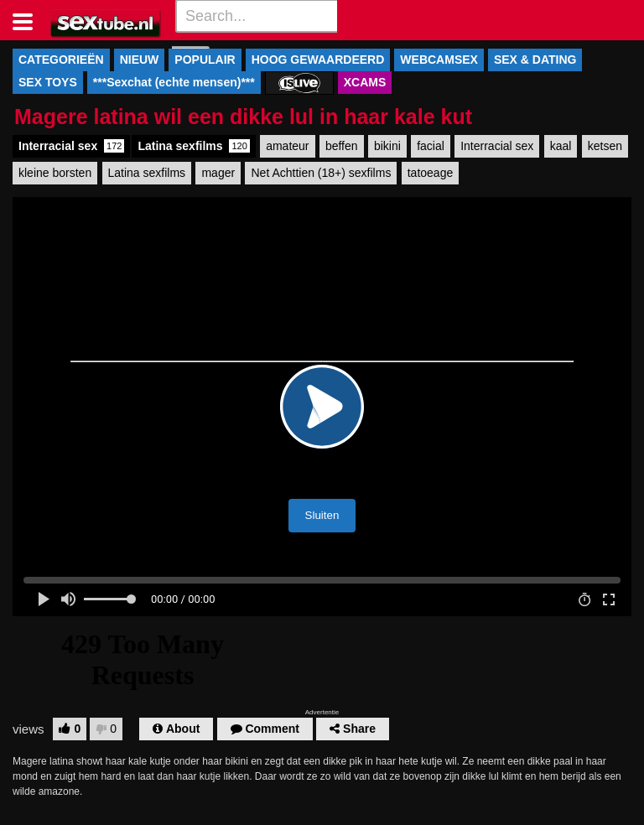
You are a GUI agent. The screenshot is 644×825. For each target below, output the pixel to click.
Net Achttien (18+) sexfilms (321, 173)
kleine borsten (55, 173)
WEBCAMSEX (439, 60)
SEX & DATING (535, 60)
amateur (287, 146)
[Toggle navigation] (29, 20)
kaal (561, 146)
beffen (342, 146)
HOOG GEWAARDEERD (318, 60)
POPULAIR (205, 60)
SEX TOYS (48, 82)
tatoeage (431, 173)
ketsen (605, 146)
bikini (387, 146)
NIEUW (140, 60)
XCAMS (365, 82)
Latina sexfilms (193, 146)
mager (218, 173)
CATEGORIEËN (61, 60)
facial (431, 146)
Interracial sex (71, 146)
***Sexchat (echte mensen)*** (174, 82)
